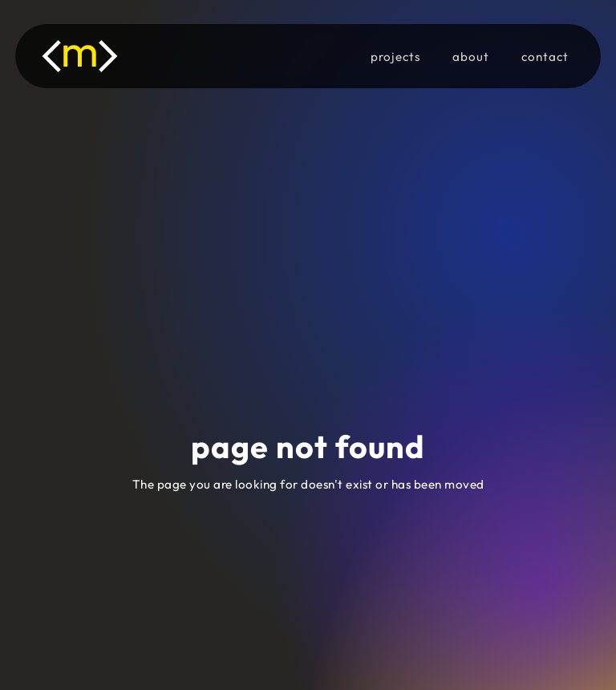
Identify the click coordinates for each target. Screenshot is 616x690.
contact (545, 57)
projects (395, 57)
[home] (99, 56)
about (471, 57)
